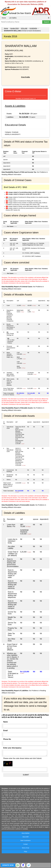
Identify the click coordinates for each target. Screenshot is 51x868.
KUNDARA (33, 28)
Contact (25, 844)
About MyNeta (25, 833)
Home (4, 18)
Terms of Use (25, 848)
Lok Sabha (13, 18)
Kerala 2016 (14, 28)
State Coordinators (25, 841)
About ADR (25, 837)
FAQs (25, 852)
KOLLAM (24, 28)
